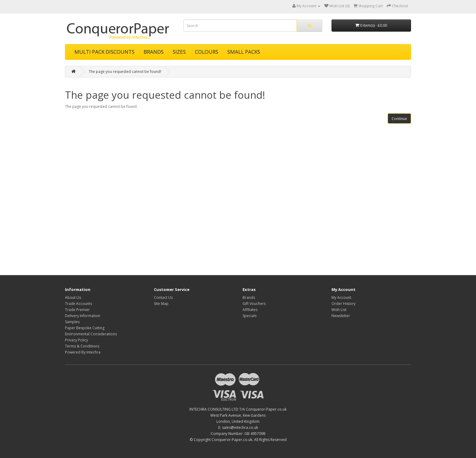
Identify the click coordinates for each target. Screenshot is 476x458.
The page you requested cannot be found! (125, 72)
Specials (250, 316)
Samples (72, 322)
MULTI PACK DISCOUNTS (104, 52)
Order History (343, 304)
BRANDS (154, 52)
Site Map (161, 304)
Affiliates (250, 310)
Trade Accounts (78, 304)
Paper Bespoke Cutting (85, 328)
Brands (249, 297)
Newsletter (341, 316)
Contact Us (163, 297)
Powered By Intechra (83, 352)
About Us (73, 297)
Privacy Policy (76, 340)
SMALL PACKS (244, 52)
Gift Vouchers (254, 304)
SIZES (179, 52)
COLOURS (207, 52)
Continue (399, 119)
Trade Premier (77, 310)
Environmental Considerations (91, 334)
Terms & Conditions (82, 346)
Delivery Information (83, 316)
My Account (341, 297)
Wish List (339, 310)
